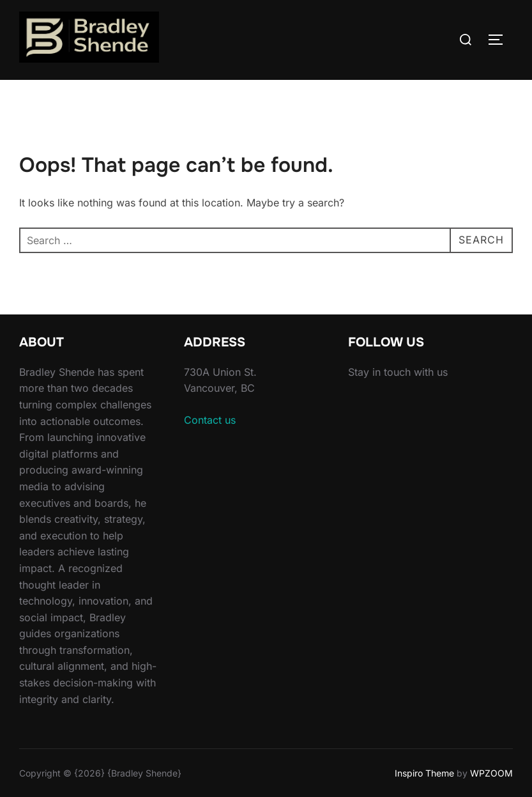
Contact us (210, 420)
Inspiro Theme (424, 773)
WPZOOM (491, 773)
